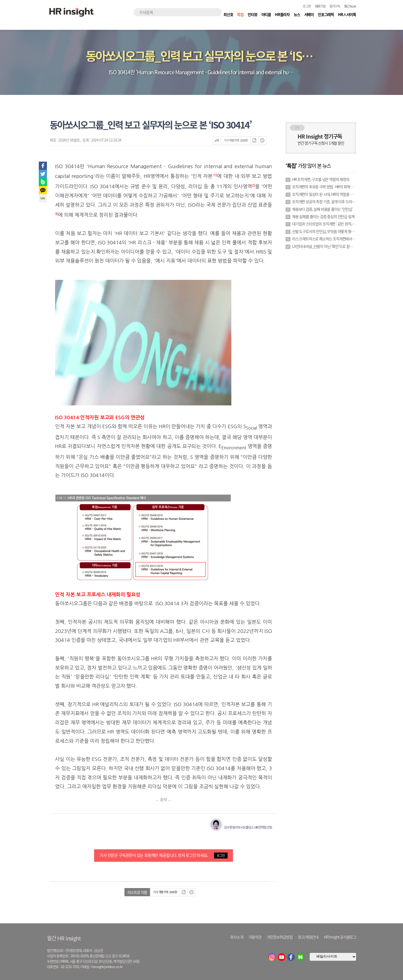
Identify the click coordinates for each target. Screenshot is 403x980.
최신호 (228, 14)
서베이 (309, 14)
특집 (240, 14)
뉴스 (297, 14)
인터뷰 (252, 14)
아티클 (266, 14)
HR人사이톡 (347, 14)
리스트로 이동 (137, 892)
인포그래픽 (326, 14)
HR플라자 (282, 14)
